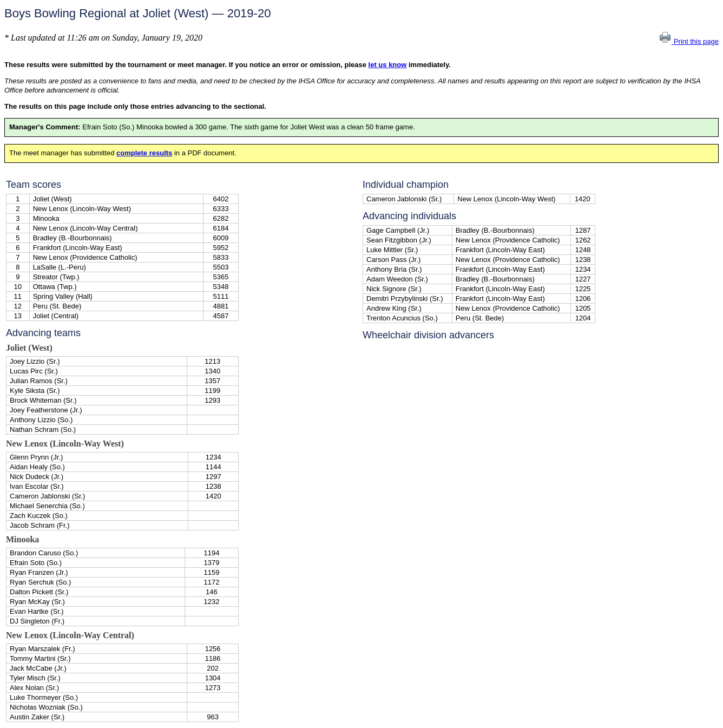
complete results (144, 153)
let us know (388, 65)
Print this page (689, 41)
